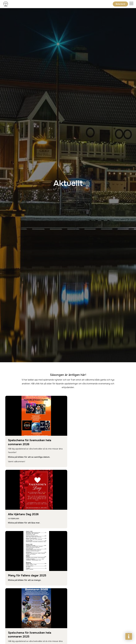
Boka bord (120, 4)
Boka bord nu (19, 624)
